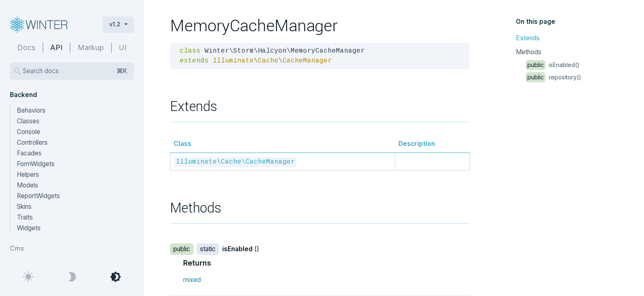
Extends (528, 38)
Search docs (75, 71)
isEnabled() (553, 65)
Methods (529, 52)
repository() (553, 77)
